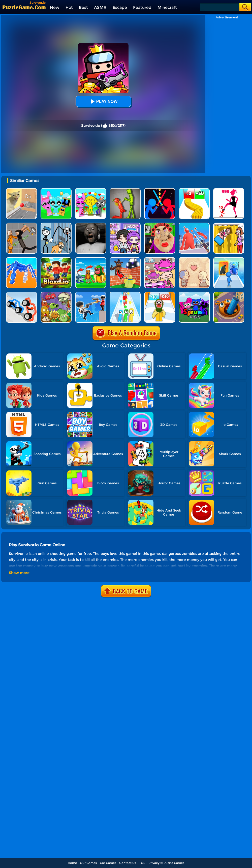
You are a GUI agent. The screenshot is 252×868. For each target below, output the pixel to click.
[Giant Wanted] (194, 225)
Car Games (108, 863)
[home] (24, 7)
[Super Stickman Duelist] (160, 190)
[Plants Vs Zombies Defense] (56, 294)
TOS (142, 863)
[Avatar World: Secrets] (125, 225)
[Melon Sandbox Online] (125, 190)
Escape (120, 7)
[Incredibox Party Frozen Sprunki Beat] (56, 190)
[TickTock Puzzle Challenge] (22, 190)
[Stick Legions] (229, 190)
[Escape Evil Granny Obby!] (160, 225)
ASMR (100, 7)
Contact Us (128, 863)
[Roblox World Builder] (125, 259)
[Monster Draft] (229, 259)
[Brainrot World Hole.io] (229, 294)
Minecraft (167, 7)
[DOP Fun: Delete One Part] (229, 225)
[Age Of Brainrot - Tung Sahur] (91, 259)
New (55, 7)
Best (83, 7)
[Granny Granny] (91, 225)
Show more (19, 573)
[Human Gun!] (125, 294)
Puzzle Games (174, 863)
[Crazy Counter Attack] (91, 294)
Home (72, 863)
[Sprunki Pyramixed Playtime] (194, 294)
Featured (142, 7)
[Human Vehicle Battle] (22, 259)
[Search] (219, 7)
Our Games (88, 863)
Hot (69, 7)
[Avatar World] (160, 259)
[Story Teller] (194, 259)
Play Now (103, 101)
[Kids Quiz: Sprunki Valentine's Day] (91, 190)
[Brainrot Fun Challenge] (160, 294)
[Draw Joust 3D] (22, 294)
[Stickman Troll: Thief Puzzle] (56, 225)
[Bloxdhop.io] (56, 259)
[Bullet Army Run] (194, 190)
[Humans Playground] (22, 225)
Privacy (154, 863)
